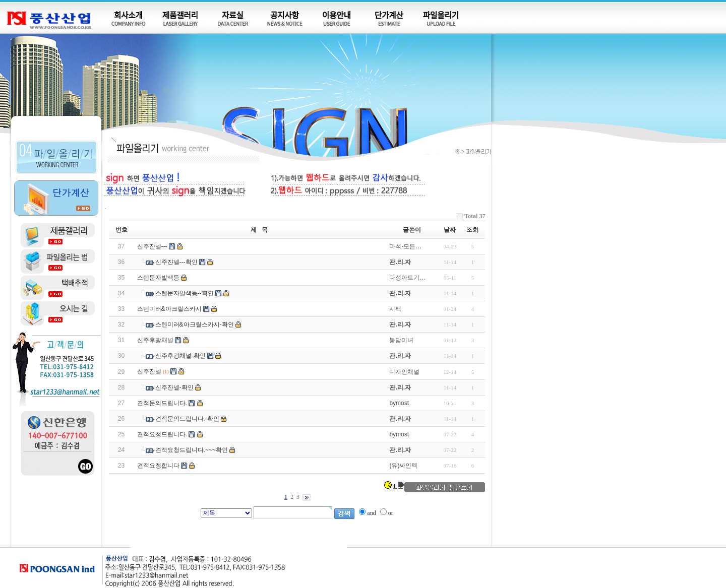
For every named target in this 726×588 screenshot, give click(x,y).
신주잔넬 (149, 371)
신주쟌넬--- (152, 246)
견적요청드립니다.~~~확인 (192, 450)
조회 (472, 230)
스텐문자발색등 (158, 278)
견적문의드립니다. (162, 403)
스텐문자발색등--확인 (185, 293)
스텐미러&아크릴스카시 (169, 309)
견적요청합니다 (158, 466)
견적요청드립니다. (162, 434)
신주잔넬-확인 (174, 387)
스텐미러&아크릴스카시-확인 (195, 324)
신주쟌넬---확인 (176, 262)
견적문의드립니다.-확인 (187, 419)
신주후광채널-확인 (180, 356)
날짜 (450, 230)
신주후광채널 (155, 340)
